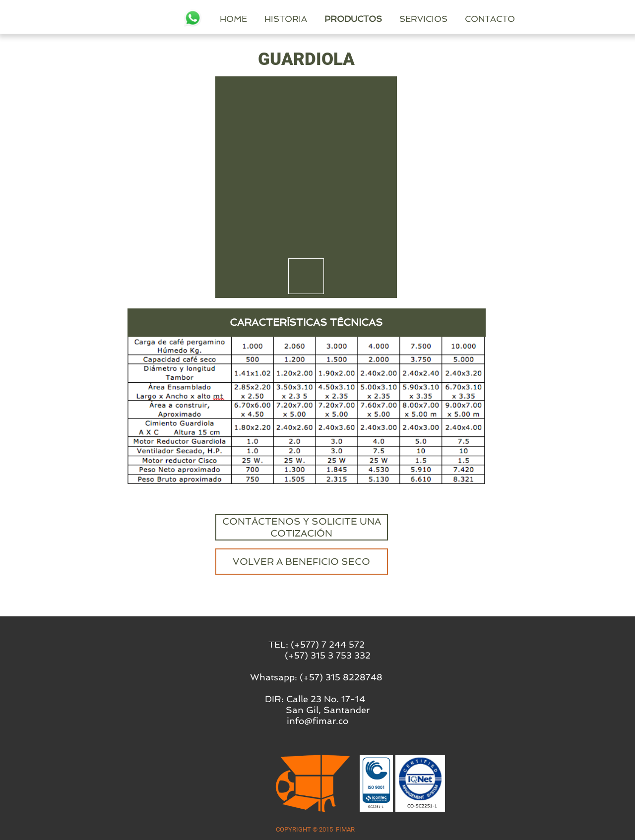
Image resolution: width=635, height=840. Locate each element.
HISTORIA (365, 19)
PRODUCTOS (433, 19)
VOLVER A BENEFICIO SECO (301, 562)
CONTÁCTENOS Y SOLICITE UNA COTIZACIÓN (302, 527)
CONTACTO (569, 19)
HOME (313, 19)
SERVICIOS (503, 19)
